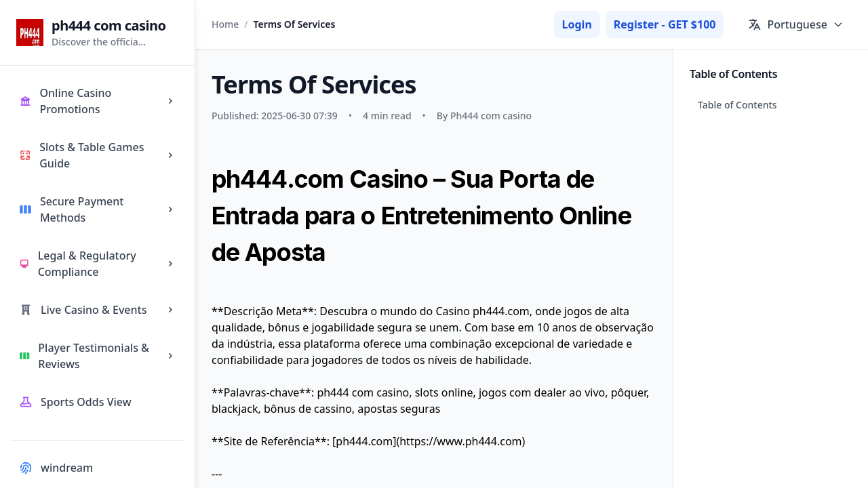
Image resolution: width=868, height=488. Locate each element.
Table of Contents (737, 105)
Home (225, 24)
